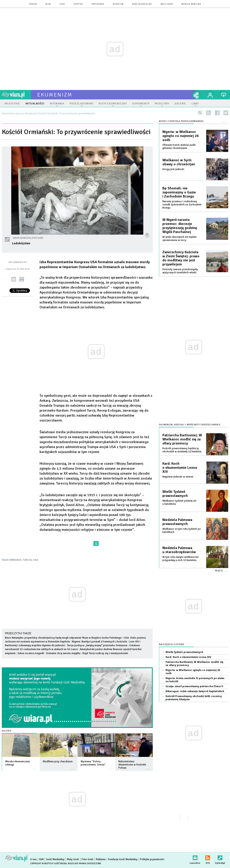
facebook (217, 113)
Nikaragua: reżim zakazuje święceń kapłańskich (195, 691)
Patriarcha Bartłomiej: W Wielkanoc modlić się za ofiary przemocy (182, 439)
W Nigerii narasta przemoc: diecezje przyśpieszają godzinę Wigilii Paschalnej (180, 226)
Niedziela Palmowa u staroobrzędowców (179, 550)
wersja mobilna (191, 4)
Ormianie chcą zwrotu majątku (63, 653)
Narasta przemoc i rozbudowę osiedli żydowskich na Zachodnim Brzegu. (182, 205)
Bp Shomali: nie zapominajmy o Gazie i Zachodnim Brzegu (179, 192)
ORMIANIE (15, 560)
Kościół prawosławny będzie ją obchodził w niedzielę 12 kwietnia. (182, 450)
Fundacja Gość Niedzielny (123, 859)
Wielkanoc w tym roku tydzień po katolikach (182, 530)
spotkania (98, 4)
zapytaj (78, 4)
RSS (208, 857)
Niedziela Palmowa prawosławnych (177, 522)
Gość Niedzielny (142, 4)
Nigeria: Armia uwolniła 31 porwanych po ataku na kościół (195, 680)
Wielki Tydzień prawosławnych (175, 494)
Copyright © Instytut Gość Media (48, 864)
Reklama (101, 859)
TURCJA (27, 560)
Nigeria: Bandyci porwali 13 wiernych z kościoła (100, 642)
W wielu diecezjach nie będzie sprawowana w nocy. (179, 239)
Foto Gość (87, 859)
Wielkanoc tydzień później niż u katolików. (179, 502)
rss (209, 113)
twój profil (210, 95)
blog (48, 4)
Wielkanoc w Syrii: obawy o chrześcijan (179, 162)
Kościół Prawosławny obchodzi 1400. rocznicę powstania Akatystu (194, 698)
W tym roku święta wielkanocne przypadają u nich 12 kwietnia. (180, 559)
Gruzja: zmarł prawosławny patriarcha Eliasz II (194, 686)
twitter (226, 113)
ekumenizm (55, 95)
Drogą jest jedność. (174, 169)
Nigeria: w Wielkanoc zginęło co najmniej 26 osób (181, 136)
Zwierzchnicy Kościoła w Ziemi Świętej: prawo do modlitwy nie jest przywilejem (181, 258)
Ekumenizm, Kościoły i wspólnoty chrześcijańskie (190, 425)
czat (62, 4)
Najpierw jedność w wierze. (178, 477)
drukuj (22, 279)
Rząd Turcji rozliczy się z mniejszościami (105, 653)
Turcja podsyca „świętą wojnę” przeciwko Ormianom (97, 645)
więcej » (35, 767)
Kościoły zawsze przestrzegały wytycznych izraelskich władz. (180, 271)
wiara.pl (16, 95)
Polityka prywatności (152, 859)
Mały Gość (167, 4)
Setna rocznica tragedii (31, 653)
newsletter (195, 857)
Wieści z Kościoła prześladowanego (181, 121)
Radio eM (118, 4)
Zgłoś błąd (220, 857)
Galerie (7, 731)
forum (33, 4)
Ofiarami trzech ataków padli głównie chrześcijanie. (179, 147)
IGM (41, 859)
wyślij (14, 279)
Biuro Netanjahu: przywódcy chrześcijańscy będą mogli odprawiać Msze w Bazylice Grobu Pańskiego (63, 638)
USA (36, 560)
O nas (33, 859)
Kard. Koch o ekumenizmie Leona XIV (180, 468)
